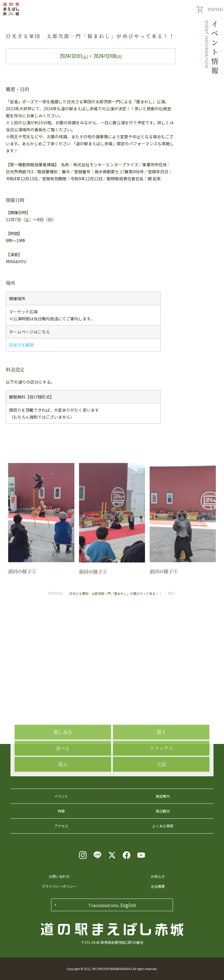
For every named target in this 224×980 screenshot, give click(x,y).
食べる (63, 785)
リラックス (161, 785)
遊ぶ (63, 801)
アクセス (61, 826)
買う (161, 769)
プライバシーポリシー (59, 886)
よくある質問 (163, 826)
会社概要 (158, 886)
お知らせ (158, 876)
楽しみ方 (63, 769)
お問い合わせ (59, 876)
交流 (161, 801)
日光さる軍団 (21, 345)
